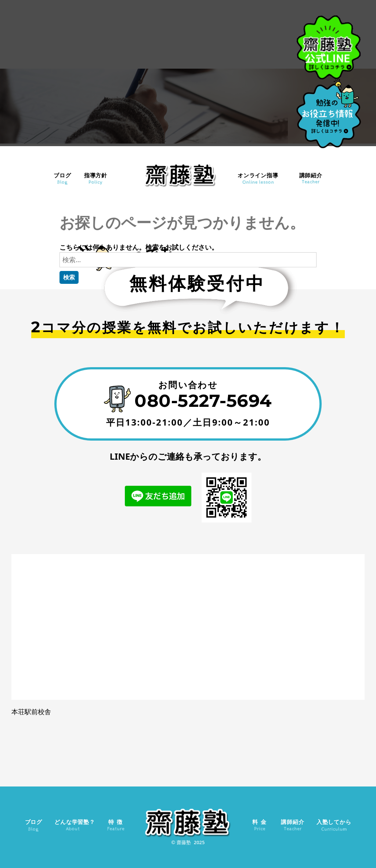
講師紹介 (311, 175)
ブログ (62, 175)
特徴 (117, 822)
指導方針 (96, 175)
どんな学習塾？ (75, 822)
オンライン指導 (258, 175)
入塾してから (334, 822)
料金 (261, 822)
